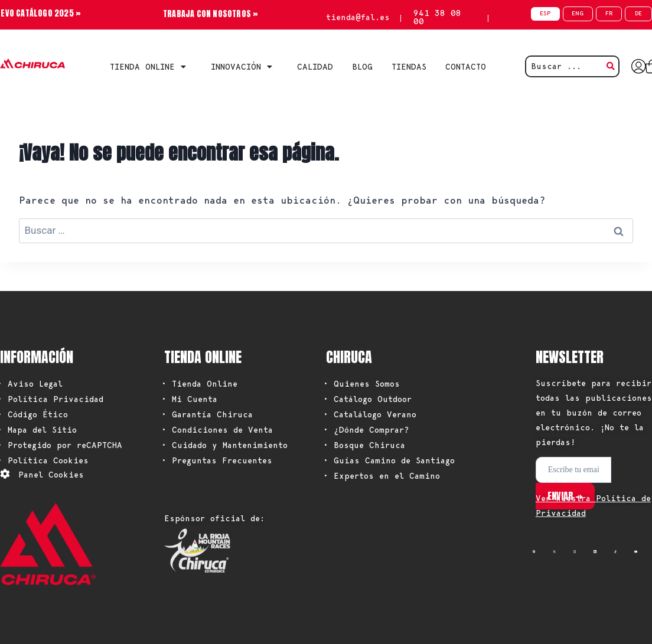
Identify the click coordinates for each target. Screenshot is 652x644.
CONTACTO (466, 67)
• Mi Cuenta (189, 399)
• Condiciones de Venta (217, 430)
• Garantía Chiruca (207, 414)
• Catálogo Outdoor (367, 399)
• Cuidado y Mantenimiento (224, 445)
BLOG (362, 67)
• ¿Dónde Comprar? (366, 430)
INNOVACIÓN (244, 67)
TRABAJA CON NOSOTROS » (211, 14)
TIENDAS (409, 67)
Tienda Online (151, 67)
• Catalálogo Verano (370, 414)
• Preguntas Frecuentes (217, 460)
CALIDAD (315, 67)
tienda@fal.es (358, 17)
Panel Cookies (51, 475)
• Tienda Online (199, 384)
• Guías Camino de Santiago (389, 460)
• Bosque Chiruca (364, 445)
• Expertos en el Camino (382, 476)
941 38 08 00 (437, 17)
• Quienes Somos (361, 384)
